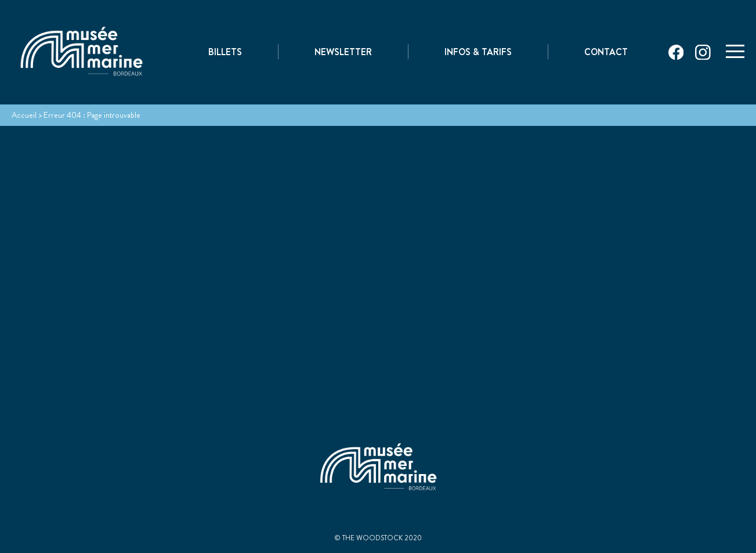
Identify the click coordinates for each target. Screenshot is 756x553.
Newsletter (343, 53)
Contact (606, 53)
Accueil (24, 115)
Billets (225, 53)
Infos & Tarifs (478, 53)
